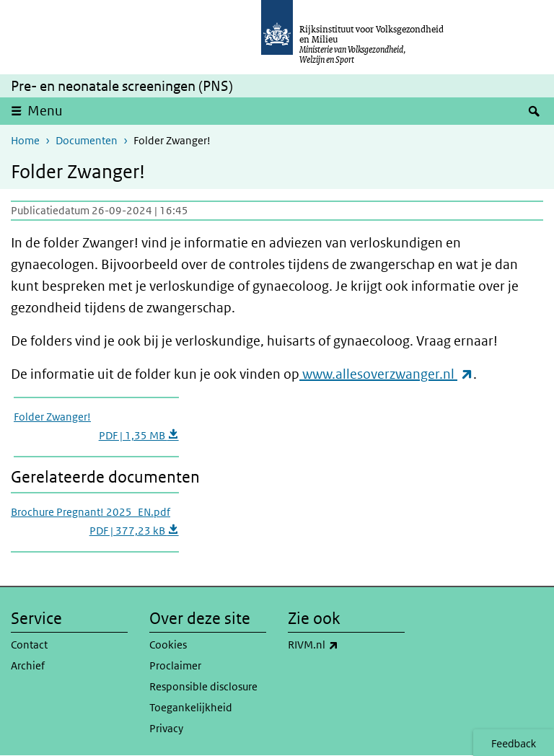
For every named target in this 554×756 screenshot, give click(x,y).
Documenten (87, 140)
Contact (29, 645)
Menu (45, 111)
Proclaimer (175, 665)
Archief (28, 665)
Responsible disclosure (203, 686)
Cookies (168, 645)
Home (25, 140)
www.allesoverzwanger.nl (388, 374)
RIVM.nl (345, 645)
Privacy (166, 728)
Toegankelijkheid (191, 707)
